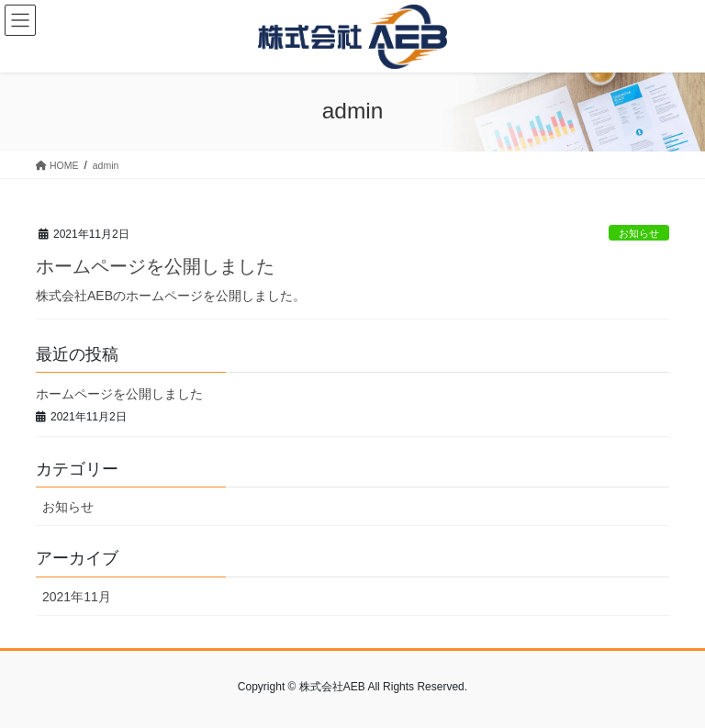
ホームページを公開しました (155, 266)
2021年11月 (77, 597)
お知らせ (639, 233)
